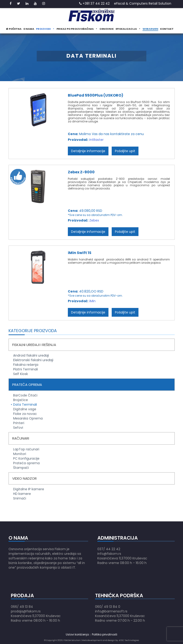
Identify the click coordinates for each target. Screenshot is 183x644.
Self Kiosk (21, 374)
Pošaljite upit (125, 151)
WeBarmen (150, 29)
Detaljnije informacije (88, 151)
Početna (14, 29)
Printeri (19, 423)
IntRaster (96, 140)
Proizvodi (45, 29)
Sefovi (18, 428)
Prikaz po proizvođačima (77, 29)
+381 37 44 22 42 (94, 3)
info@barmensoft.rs (111, 611)
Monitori (20, 454)
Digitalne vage (25, 409)
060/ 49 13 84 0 (108, 607)
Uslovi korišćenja (77, 634)
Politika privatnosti (105, 634)
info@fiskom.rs (109, 554)
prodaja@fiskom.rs (26, 611)
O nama (29, 29)
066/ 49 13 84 (22, 607)
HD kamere (22, 494)
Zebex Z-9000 (81, 172)
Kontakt (167, 29)
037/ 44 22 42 (109, 549)
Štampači (21, 468)
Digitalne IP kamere (29, 489)
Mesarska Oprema (28, 418)
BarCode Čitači (25, 395)
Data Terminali (25, 405)
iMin (92, 301)
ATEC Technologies (129, 640)
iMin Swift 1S (80, 253)
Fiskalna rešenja (26, 365)
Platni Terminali (25, 369)
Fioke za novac (25, 414)
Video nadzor (24, 478)
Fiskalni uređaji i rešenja (34, 345)
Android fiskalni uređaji (31, 355)
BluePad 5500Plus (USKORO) (96, 95)
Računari (21, 438)
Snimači (20, 498)
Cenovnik (107, 29)
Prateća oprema (27, 385)
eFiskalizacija (128, 29)
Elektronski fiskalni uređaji (33, 360)
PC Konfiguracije (26, 458)
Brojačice (21, 400)
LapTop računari (26, 449)
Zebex (94, 220)
